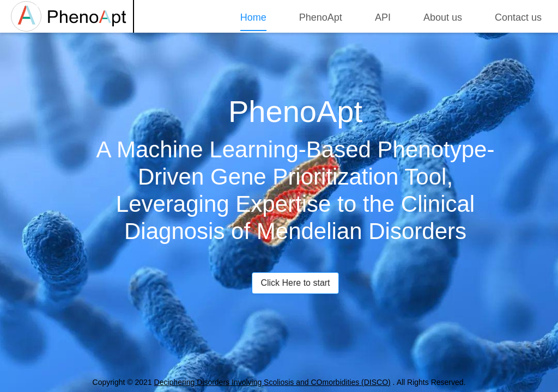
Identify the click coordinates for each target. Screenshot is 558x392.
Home (253, 17)
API (383, 17)
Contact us (518, 17)
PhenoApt (321, 17)
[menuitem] (253, 16)
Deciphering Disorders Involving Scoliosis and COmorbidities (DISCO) (272, 382)
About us (443, 17)
